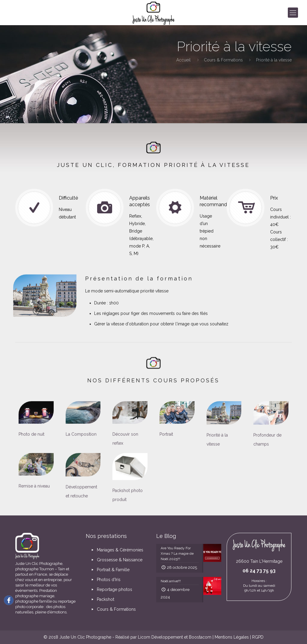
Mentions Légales (232, 637)
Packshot (102, 599)
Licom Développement (160, 637)
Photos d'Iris (105, 580)
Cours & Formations (223, 60)
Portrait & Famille (110, 570)
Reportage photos (111, 589)
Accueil (183, 60)
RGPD (258, 637)
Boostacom (200, 637)
